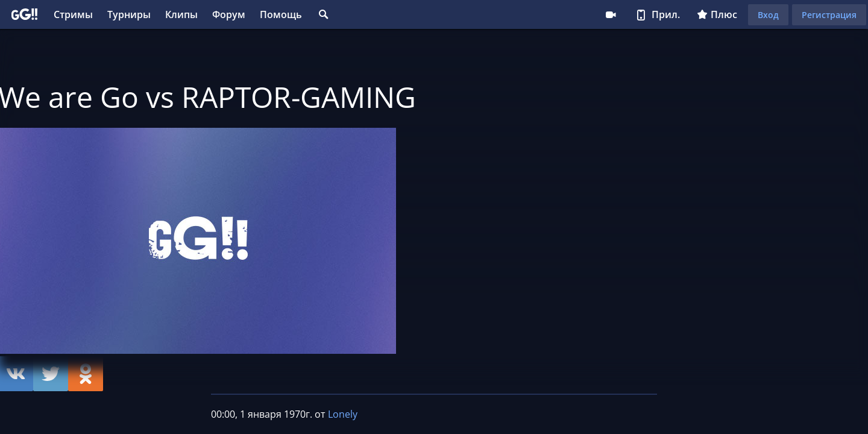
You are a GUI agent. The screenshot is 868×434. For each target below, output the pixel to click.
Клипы (181, 14)
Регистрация (829, 15)
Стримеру (611, 14)
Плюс (717, 14)
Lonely (343, 414)
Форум (229, 14)
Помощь (281, 14)
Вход (768, 15)
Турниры (129, 14)
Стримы (73, 14)
